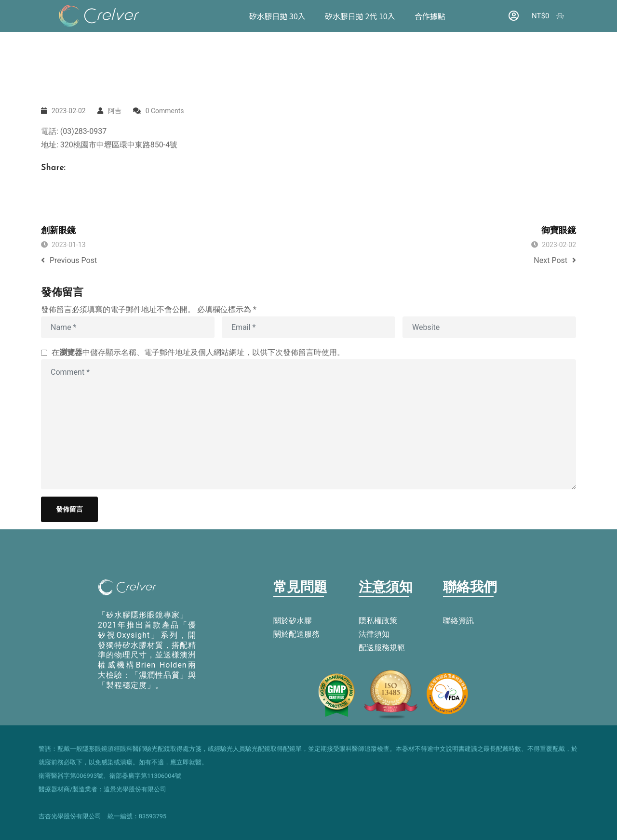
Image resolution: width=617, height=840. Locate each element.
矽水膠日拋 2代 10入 (360, 16)
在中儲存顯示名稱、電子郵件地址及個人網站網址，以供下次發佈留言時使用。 (198, 352)
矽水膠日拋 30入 (277, 16)
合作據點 (429, 16)
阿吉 (115, 111)
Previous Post (69, 260)
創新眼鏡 (58, 231)
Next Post (555, 260)
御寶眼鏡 (559, 231)
